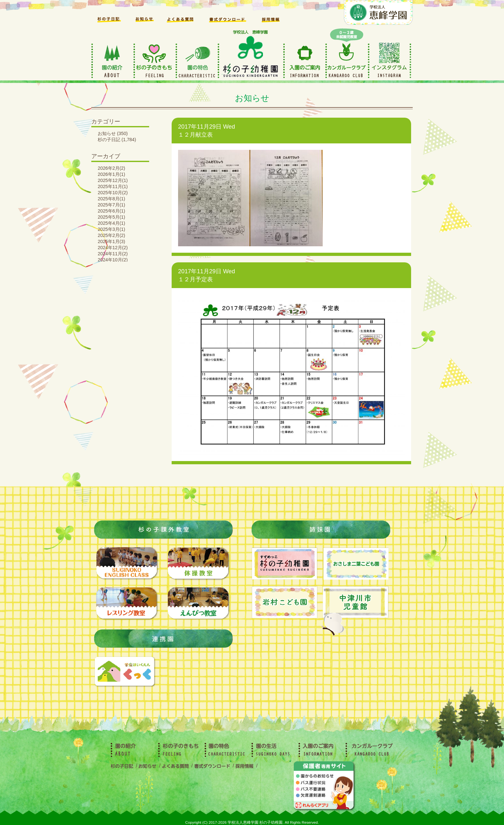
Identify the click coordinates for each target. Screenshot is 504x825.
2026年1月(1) (111, 174)
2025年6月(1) (111, 211)
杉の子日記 (109, 140)
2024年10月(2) (113, 260)
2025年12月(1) (113, 180)
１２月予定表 (195, 279)
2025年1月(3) (111, 241)
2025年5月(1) (111, 217)
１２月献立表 (195, 135)
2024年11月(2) (113, 254)
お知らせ (107, 133)
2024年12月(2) (113, 248)
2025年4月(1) (111, 223)
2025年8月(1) (111, 199)
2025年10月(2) (113, 193)
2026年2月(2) (111, 168)
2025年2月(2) (111, 235)
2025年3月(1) (111, 229)
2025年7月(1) (111, 205)
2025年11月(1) (113, 186)
